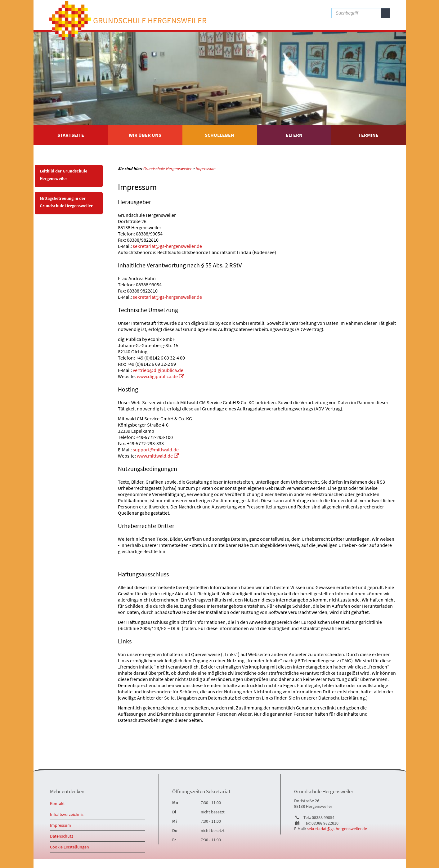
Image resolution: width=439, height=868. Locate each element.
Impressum (60, 825)
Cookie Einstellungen (69, 847)
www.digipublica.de (157, 376)
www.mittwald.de (155, 456)
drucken (360, 747)
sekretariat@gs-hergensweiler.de (167, 246)
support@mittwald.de (156, 450)
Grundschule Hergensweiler (152, 22)
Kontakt (57, 803)
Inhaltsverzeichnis (67, 814)
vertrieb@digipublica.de (158, 370)
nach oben (383, 747)
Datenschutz (62, 836)
